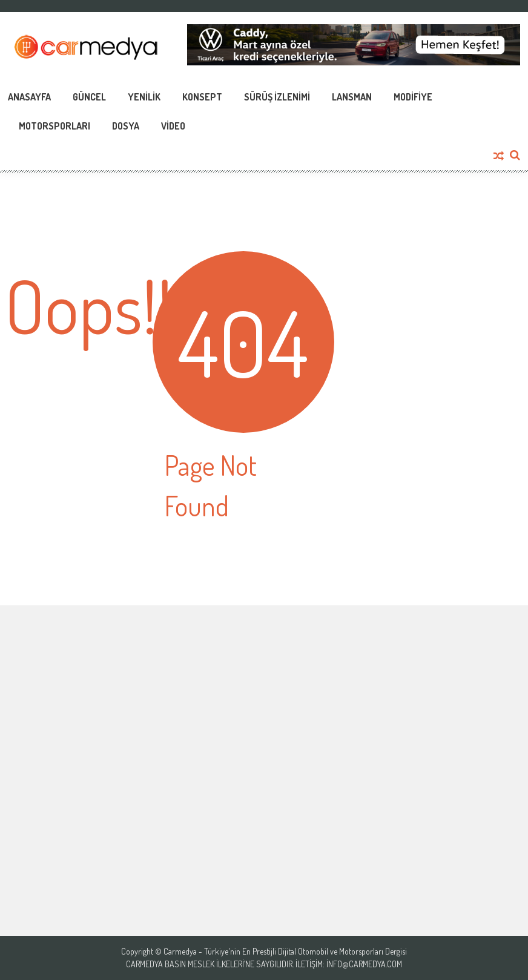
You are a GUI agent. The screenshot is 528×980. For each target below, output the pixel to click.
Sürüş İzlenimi (277, 97)
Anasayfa (29, 97)
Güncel (89, 97)
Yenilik (144, 97)
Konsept (202, 97)
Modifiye (413, 97)
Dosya (126, 126)
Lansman (352, 97)
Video (173, 126)
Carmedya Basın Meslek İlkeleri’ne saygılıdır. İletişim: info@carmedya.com (264, 964)
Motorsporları (54, 126)
